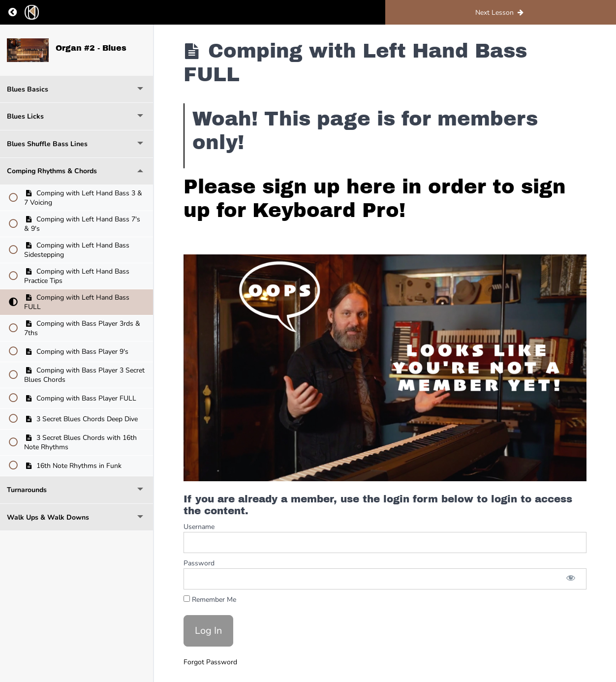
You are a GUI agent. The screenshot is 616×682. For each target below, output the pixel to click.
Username (199, 527)
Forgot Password (210, 662)
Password (199, 563)
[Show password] (571, 579)
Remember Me (210, 600)
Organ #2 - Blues (91, 48)
